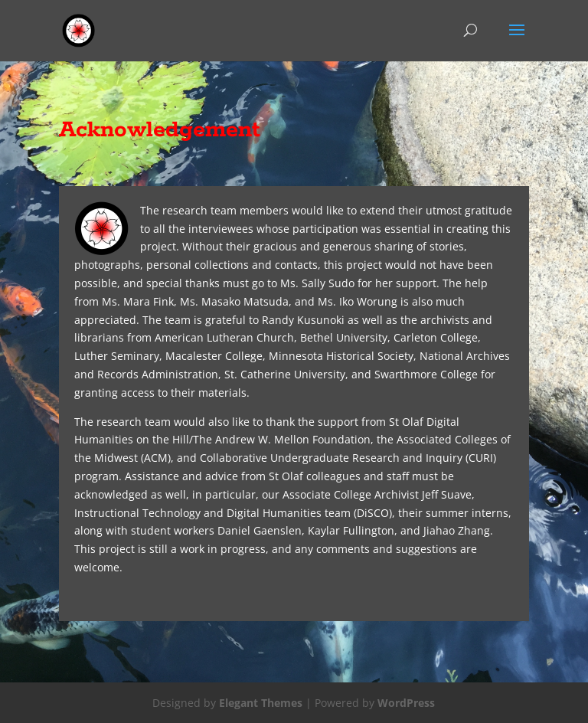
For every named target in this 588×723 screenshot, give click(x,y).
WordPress (406, 703)
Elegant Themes (261, 703)
